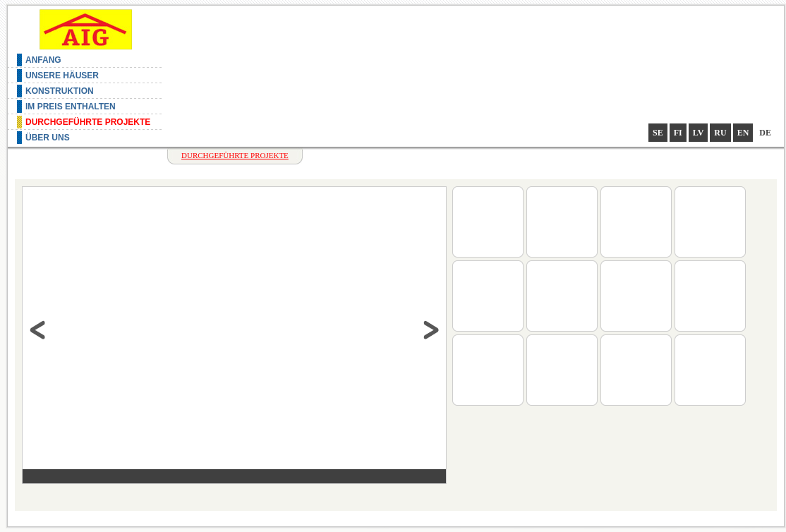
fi (678, 133)
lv (699, 133)
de (765, 133)
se (658, 133)
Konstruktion (60, 91)
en (743, 133)
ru (720, 133)
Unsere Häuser (62, 75)
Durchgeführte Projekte (88, 122)
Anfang (43, 60)
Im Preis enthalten (71, 107)
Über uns (48, 138)
